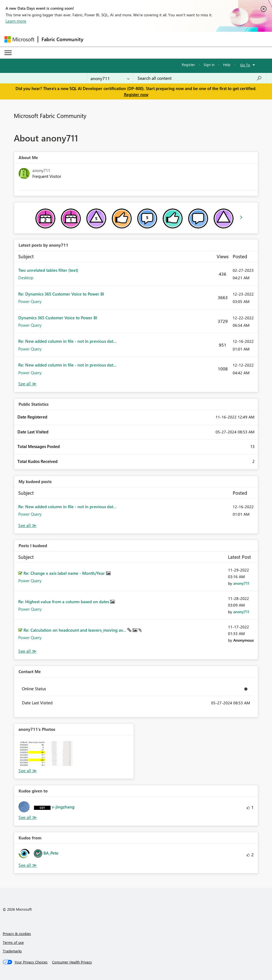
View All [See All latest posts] (27, 384)
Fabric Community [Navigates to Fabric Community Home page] (62, 39)
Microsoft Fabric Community (50, 115)
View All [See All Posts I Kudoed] (27, 651)
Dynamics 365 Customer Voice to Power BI (58, 318)
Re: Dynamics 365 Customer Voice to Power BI (61, 294)
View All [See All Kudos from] (28, 865)
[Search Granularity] (110, 78)
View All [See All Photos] (28, 771)
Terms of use (13, 942)
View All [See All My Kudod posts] (27, 525)
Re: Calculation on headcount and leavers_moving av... (75, 630)
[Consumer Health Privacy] (72, 962)
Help (227, 64)
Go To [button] (245, 65)
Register (188, 64)
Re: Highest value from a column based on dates (64, 602)
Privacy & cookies (17, 933)
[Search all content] (200, 78)
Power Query (30, 301)
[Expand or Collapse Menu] (8, 53)
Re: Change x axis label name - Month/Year (65, 573)
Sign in (209, 64)
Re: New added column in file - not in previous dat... (67, 341)
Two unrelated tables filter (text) (48, 270)
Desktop (26, 278)
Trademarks (12, 951)
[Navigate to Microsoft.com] (19, 39)
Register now (136, 94)
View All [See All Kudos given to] (28, 817)
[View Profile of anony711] (241, 583)
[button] (32, 754)
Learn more (16, 21)
